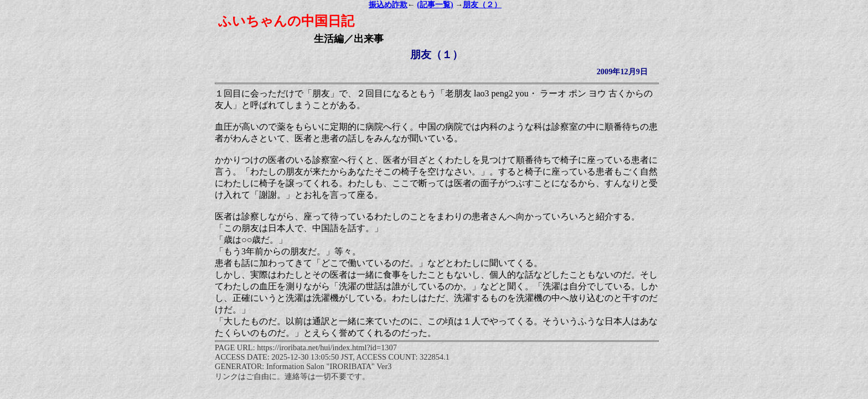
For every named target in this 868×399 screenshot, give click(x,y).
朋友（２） (482, 5)
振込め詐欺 (388, 5)
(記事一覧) (435, 5)
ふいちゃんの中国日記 (286, 21)
